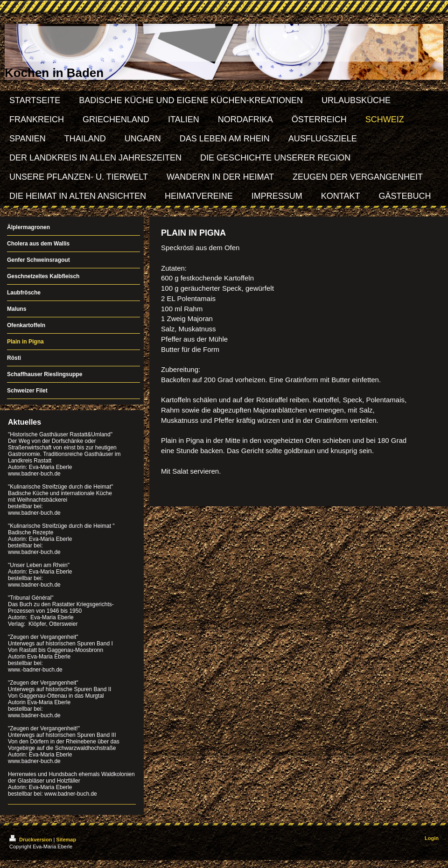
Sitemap (66, 840)
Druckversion (31, 840)
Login (432, 838)
